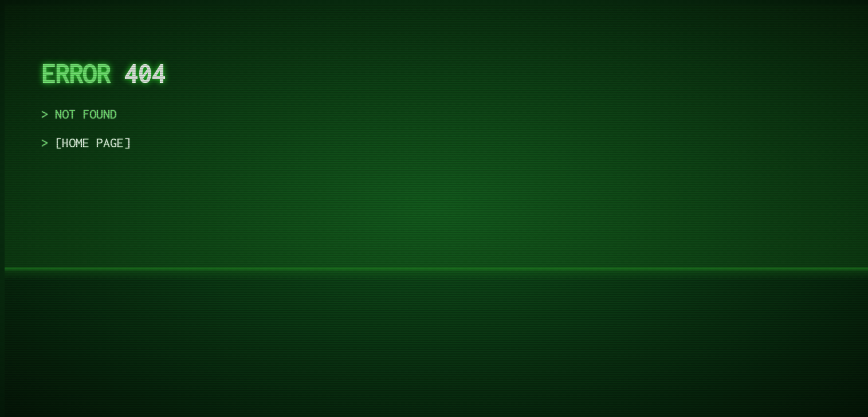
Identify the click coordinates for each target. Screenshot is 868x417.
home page (93, 143)
